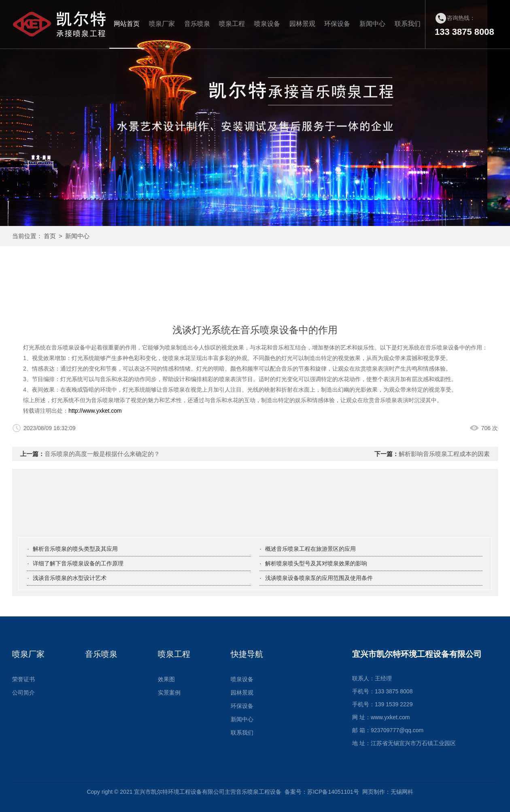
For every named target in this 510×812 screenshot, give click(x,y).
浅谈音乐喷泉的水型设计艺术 (70, 578)
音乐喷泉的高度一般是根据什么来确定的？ (102, 454)
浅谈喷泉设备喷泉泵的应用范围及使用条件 (319, 578)
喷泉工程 (232, 24)
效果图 (166, 679)
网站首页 (127, 24)
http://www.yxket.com (95, 411)
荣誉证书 (23, 679)
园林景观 (302, 24)
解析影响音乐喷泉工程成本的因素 (444, 454)
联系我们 (408, 24)
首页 (50, 236)
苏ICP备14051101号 (333, 792)
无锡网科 (402, 792)
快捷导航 (247, 654)
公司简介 (23, 693)
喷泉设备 (267, 24)
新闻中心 (372, 24)
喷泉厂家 (162, 24)
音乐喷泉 (197, 24)
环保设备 (337, 24)
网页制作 (374, 792)
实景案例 (169, 693)
